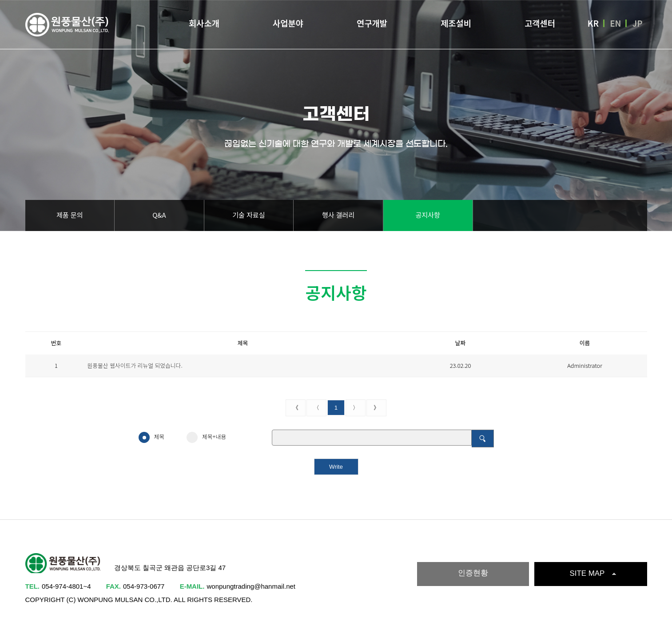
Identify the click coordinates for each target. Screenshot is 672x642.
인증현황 (473, 573)
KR (593, 24)
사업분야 (288, 24)
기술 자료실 (249, 215)
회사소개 (204, 24)
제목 (152, 437)
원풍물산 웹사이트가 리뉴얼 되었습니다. (135, 365)
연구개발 (372, 24)
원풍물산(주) (68, 26)
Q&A (159, 215)
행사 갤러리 (338, 215)
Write (336, 467)
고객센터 (540, 24)
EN (615, 24)
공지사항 (428, 215)
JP (638, 24)
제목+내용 (206, 437)
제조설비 (456, 24)
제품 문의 (70, 215)
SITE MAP (587, 573)
